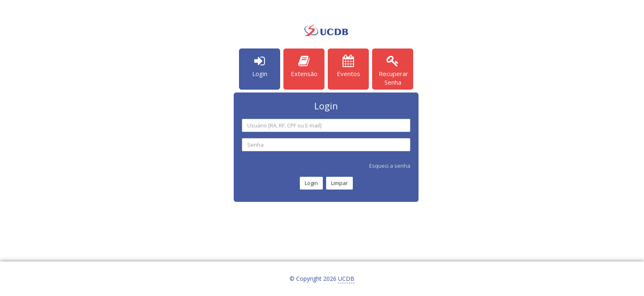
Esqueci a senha (390, 166)
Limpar (339, 183)
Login (311, 183)
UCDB (346, 279)
